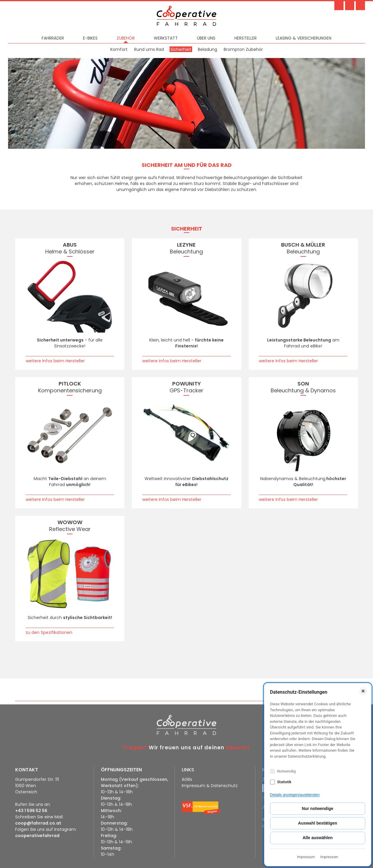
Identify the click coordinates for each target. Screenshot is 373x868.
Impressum (306, 857)
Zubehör (126, 38)
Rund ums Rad (149, 49)
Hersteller (246, 38)
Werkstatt (166, 38)
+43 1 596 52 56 (31, 811)
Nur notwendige (318, 809)
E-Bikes (90, 38)
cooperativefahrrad (37, 836)
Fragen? (135, 748)
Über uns (206, 38)
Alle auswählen (318, 838)
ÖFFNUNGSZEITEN (121, 770)
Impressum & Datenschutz (210, 786)
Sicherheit (181, 49)
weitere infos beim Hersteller (172, 361)
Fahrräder (53, 38)
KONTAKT (27, 770)
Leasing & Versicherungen (304, 38)
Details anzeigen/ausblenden (295, 795)
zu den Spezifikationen (49, 632)
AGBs (187, 779)
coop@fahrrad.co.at (38, 823)
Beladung (207, 49)
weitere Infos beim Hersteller (55, 361)
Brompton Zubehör (243, 49)
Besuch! (238, 748)
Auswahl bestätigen (318, 823)
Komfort (119, 49)
